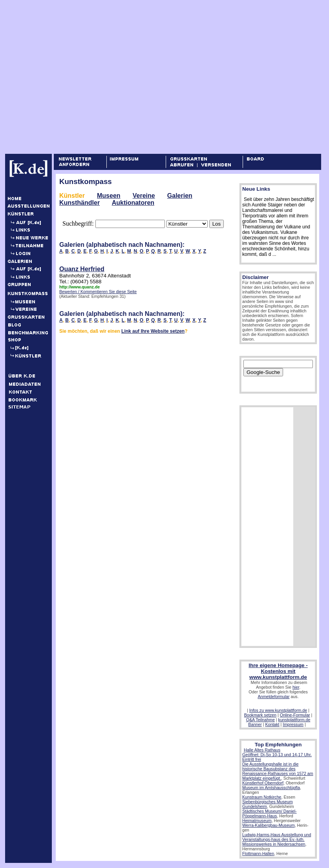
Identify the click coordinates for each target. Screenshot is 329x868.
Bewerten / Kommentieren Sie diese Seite (98, 292)
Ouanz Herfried (82, 269)
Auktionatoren (133, 203)
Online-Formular (295, 715)
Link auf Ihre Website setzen (153, 331)
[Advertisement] (74, 77)
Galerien (180, 196)
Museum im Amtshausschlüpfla (271, 788)
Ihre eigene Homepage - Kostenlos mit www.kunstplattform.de (278, 671)
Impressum (293, 724)
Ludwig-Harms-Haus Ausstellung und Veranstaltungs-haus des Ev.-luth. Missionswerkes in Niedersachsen (277, 839)
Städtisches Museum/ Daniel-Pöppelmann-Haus (270, 813)
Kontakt (272, 724)
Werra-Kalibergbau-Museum (269, 825)
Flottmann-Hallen (258, 853)
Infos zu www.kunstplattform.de (278, 710)
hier (296, 687)
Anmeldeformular (273, 697)
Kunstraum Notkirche (262, 797)
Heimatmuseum (257, 821)
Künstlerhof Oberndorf (263, 783)
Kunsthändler (80, 203)
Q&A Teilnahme (260, 720)
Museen (109, 196)
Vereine (144, 196)
